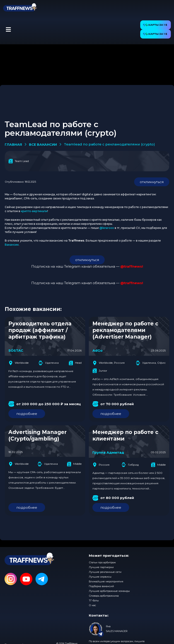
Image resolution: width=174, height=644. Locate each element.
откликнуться (152, 182)
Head (75, 363)
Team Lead (19, 161)
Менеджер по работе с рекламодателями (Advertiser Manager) (125, 330)
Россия (101, 465)
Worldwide (18, 363)
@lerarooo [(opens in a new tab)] (107, 228)
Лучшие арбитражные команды (109, 591)
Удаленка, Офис (151, 363)
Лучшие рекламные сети (105, 572)
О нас (92, 605)
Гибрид (130, 465)
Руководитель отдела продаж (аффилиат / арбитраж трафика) (40, 330)
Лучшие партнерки (101, 567)
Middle (74, 464)
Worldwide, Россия (109, 363)
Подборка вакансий (101, 586)
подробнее (27, 414)
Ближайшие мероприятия (106, 581)
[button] (8, 29)
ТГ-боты (94, 600)
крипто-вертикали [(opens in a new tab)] (34, 211)
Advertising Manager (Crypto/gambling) (37, 435)
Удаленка (49, 363)
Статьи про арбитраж (102, 562)
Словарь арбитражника (104, 596)
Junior (100, 371)
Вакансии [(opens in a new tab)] (12, 245)
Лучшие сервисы (100, 577)
